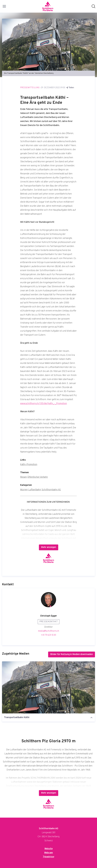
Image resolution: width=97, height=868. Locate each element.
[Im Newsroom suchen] (93, 6)
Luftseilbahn (35, 490)
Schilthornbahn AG (51, 490)
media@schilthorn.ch (49, 631)
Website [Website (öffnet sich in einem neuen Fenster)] (49, 849)
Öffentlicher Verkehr (38, 477)
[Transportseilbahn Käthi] (48, 687)
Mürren (24, 490)
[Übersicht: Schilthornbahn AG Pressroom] (48, 6)
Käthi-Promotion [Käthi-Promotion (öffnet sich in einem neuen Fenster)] (29, 465)
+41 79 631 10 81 (48, 635)
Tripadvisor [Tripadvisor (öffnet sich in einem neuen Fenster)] (49, 857)
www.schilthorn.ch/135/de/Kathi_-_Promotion (44, 404)
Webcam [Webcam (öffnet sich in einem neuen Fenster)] (48, 853)
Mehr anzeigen (49, 547)
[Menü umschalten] (4, 6)
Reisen (24, 477)
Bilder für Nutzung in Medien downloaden (72, 654)
